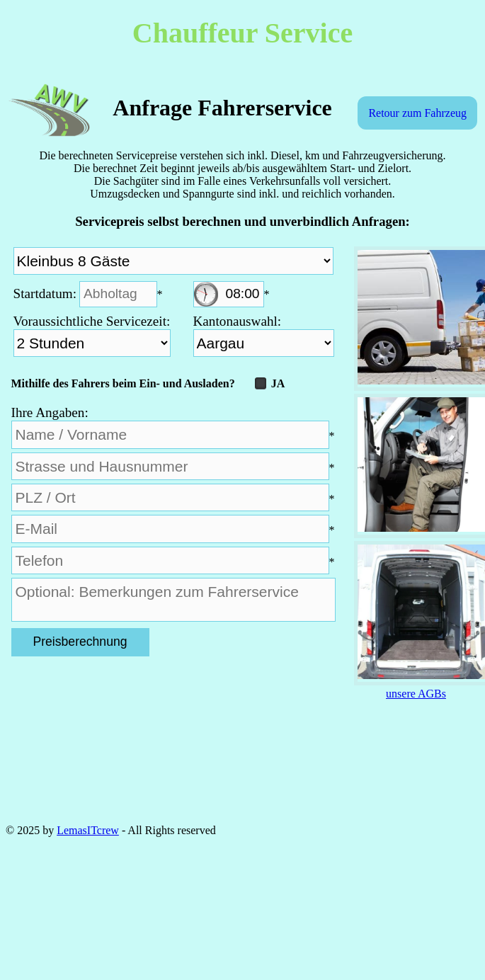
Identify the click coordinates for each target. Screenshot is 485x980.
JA (270, 383)
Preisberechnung (80, 642)
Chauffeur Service (242, 33)
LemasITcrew (88, 830)
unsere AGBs (416, 694)
